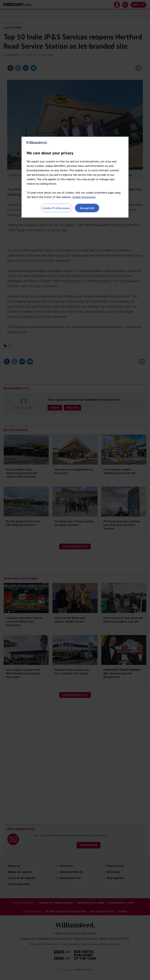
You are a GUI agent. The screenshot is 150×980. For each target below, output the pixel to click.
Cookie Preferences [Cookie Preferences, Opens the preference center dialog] (56, 208)
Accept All (87, 208)
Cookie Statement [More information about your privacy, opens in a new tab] (84, 197)
